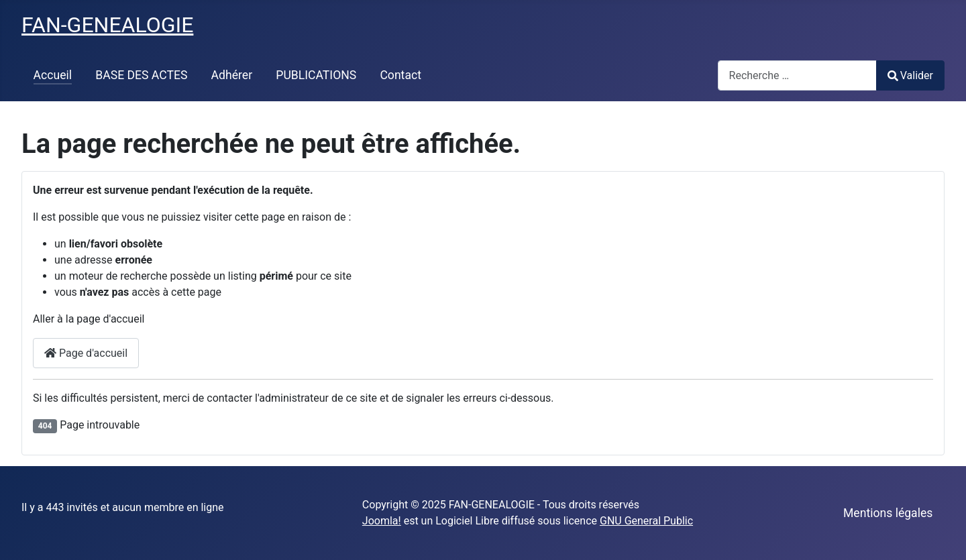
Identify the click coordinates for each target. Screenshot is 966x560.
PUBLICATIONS (316, 75)
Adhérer (232, 75)
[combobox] (797, 75)
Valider (910, 75)
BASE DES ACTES (141, 75)
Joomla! (382, 521)
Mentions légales (888, 513)
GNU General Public (646, 521)
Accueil (53, 75)
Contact (400, 75)
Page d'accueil (86, 353)
